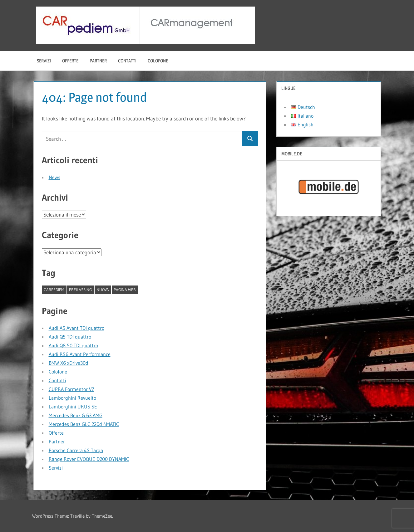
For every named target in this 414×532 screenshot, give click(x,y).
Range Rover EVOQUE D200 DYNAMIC (89, 459)
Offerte (70, 61)
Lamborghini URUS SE (73, 407)
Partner (98, 61)
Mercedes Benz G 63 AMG (76, 415)
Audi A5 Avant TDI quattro (76, 328)
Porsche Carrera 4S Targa (76, 450)
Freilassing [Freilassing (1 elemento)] (80, 290)
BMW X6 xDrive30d (69, 363)
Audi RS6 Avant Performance (80, 354)
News (54, 177)
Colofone (158, 61)
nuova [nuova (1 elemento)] (103, 290)
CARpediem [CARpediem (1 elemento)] (54, 290)
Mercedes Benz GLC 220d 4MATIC (84, 424)
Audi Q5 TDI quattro (70, 337)
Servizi (44, 61)
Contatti (127, 61)
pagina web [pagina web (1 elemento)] (125, 290)
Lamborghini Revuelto (72, 398)
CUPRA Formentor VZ (71, 389)
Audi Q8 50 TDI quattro (73, 345)
